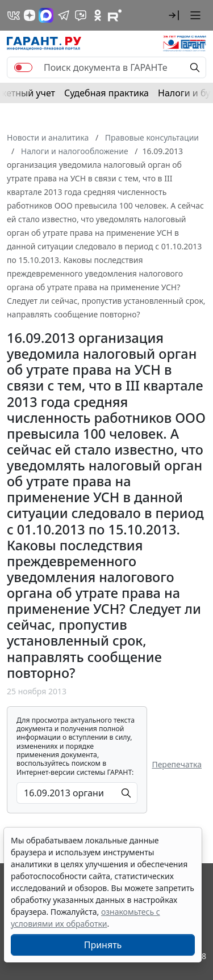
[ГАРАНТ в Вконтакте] (14, 15)
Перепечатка (177, 764)
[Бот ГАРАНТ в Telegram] (81, 15)
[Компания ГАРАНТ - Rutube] (115, 15)
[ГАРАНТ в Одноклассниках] (98, 15)
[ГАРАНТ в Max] (46, 15)
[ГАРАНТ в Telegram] (64, 15)
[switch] (23, 67)
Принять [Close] (103, 945)
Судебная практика (106, 93)
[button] (174, 15)
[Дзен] (30, 15)
